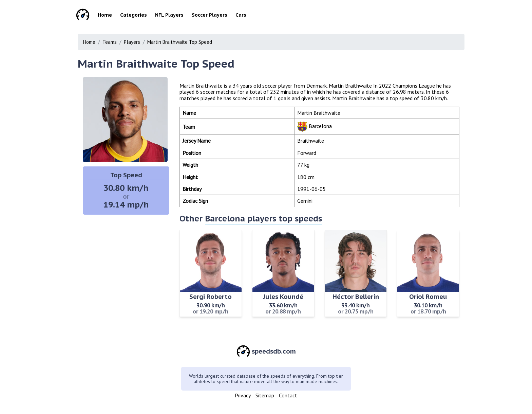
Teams (110, 42)
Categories (134, 15)
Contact (288, 395)
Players (132, 42)
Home (105, 15)
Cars (241, 15)
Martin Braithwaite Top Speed (180, 42)
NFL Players (169, 15)
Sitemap (265, 395)
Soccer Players (210, 15)
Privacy (243, 395)
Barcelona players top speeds (263, 219)
